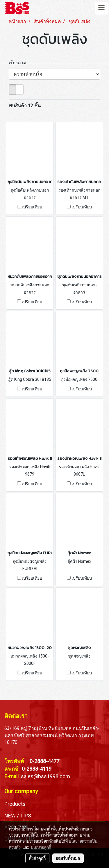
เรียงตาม (19, 63)
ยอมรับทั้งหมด (68, 858)
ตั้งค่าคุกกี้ (37, 858)
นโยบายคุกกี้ (41, 847)
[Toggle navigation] (101, 8)
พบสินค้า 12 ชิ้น (25, 106)
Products (15, 804)
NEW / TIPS (18, 816)
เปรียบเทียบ (32, 207)
